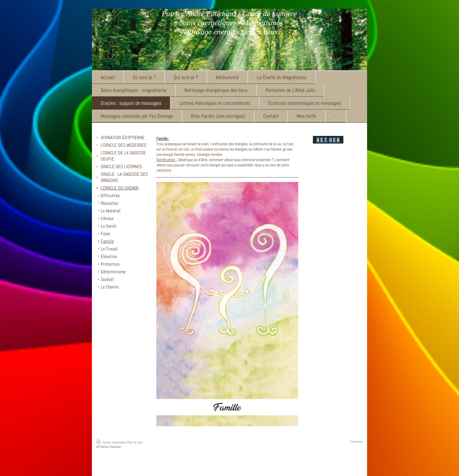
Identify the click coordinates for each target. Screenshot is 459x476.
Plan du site (135, 442)
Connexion (356, 441)
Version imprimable (111, 442)
